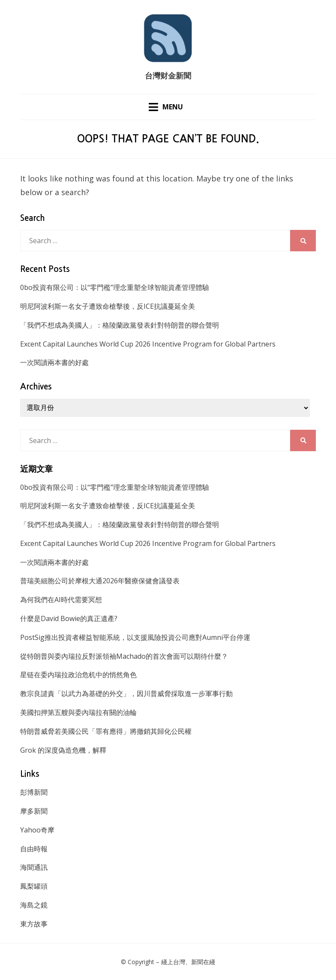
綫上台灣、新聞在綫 (188, 962)
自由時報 (34, 849)
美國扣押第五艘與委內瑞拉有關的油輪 (78, 712)
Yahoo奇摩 (37, 830)
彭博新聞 (34, 792)
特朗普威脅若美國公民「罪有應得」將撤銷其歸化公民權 (106, 731)
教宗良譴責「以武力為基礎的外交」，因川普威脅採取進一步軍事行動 (126, 694)
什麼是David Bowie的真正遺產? (69, 618)
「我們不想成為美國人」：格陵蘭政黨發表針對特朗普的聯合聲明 (120, 325)
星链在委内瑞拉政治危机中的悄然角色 (78, 675)
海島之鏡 (34, 905)
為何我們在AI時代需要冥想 (61, 600)
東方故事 (34, 924)
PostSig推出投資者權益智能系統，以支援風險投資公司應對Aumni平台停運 (135, 637)
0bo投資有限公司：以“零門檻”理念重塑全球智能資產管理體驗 (115, 287)
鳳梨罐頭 (34, 886)
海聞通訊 (34, 867)
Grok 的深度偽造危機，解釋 (63, 750)
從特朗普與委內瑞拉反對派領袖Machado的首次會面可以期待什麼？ (124, 656)
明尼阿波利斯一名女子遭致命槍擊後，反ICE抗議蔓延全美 (108, 306)
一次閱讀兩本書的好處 (54, 362)
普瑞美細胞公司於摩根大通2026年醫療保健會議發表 (100, 581)
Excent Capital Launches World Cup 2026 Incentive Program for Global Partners (148, 344)
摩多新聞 (34, 811)
